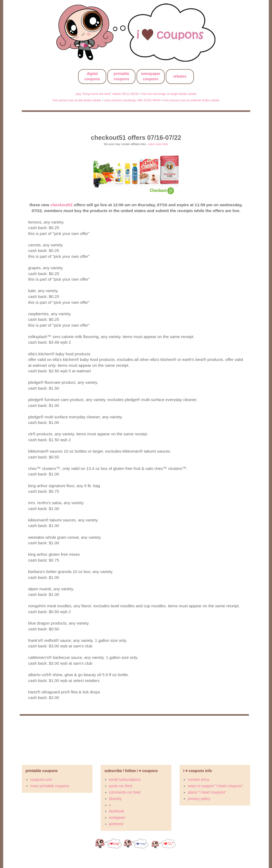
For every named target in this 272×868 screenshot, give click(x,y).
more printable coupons (50, 786)
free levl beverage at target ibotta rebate (169, 94)
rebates (180, 76)
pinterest (116, 824)
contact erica (198, 779)
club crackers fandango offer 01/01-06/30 (132, 100)
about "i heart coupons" (207, 792)
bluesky (115, 799)
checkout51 (61, 205)
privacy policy (199, 799)
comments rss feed (125, 792)
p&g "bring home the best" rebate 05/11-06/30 (107, 94)
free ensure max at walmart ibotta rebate (191, 100)
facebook (117, 811)
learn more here (158, 144)
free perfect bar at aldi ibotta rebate (77, 100)
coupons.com (41, 779)
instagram (117, 818)
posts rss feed (121, 786)
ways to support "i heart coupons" (215, 786)
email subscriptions (125, 779)
